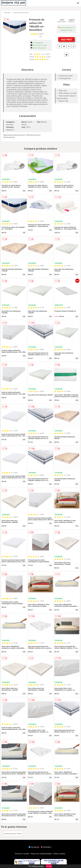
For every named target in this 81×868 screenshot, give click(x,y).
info (24, 190)
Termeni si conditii (22, 854)
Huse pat (7, 13)
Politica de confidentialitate (41, 854)
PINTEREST (46, 847)
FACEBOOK (34, 847)
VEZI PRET (66, 39)
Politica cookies (59, 854)
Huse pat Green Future (21, 13)
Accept (49, 866)
